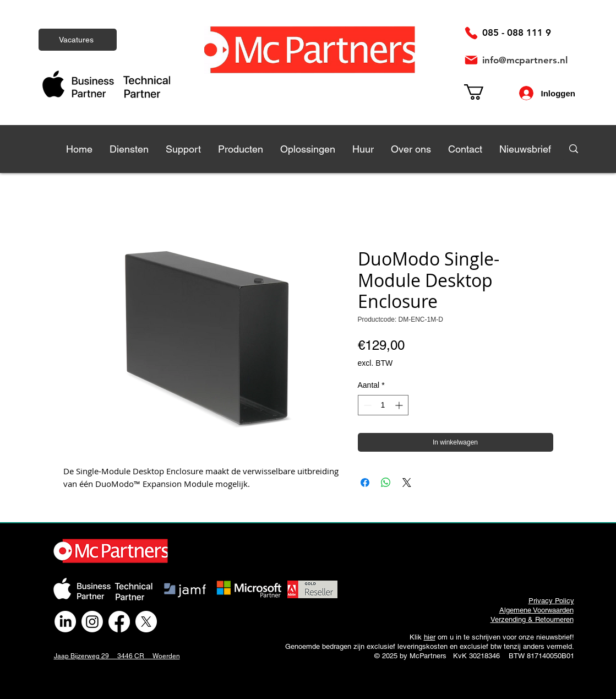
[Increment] (400, 405)
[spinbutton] (383, 405)
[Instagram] (92, 622)
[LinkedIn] (65, 622)
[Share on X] (407, 483)
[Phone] (471, 33)
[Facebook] (119, 622)
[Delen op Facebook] (365, 483)
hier (430, 637)
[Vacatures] (78, 40)
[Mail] (471, 60)
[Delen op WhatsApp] (386, 483)
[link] (483, 92)
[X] (146, 622)
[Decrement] (366, 405)
